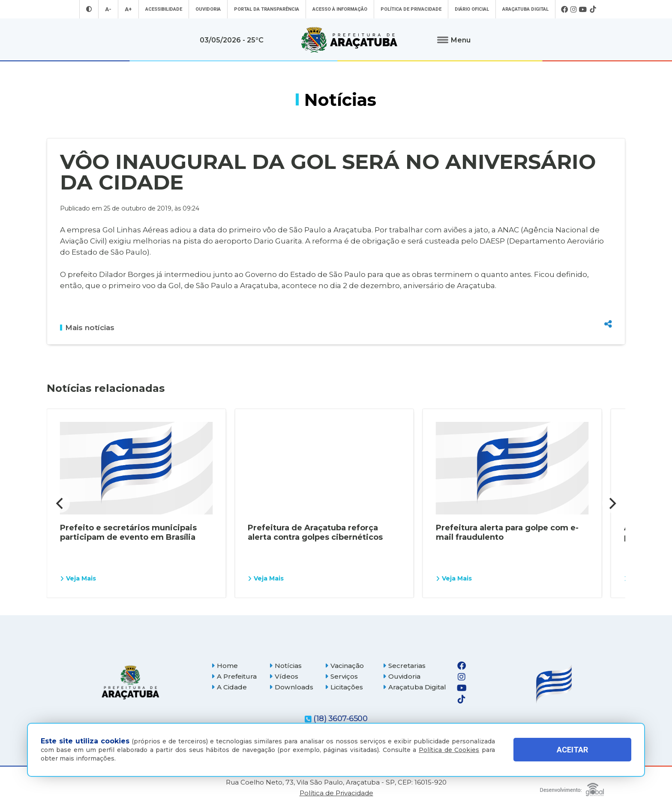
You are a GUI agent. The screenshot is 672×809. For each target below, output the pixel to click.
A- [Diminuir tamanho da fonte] (108, 9)
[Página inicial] (130, 682)
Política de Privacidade (411, 9)
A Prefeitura (234, 676)
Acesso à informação (340, 9)
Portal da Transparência (267, 9)
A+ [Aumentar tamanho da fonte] (128, 9)
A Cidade (229, 687)
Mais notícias (87, 328)
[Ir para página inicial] (349, 40)
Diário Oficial (472, 9)
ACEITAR (572, 750)
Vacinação (344, 666)
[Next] (612, 503)
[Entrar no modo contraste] (89, 9)
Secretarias (404, 666)
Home (225, 666)
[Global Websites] (572, 787)
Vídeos (284, 676)
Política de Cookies (449, 750)
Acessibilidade (164, 9)
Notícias (285, 666)
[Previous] (60, 503)
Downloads (291, 687)
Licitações (344, 687)
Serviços (341, 676)
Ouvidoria (208, 9)
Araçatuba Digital (525, 9)
